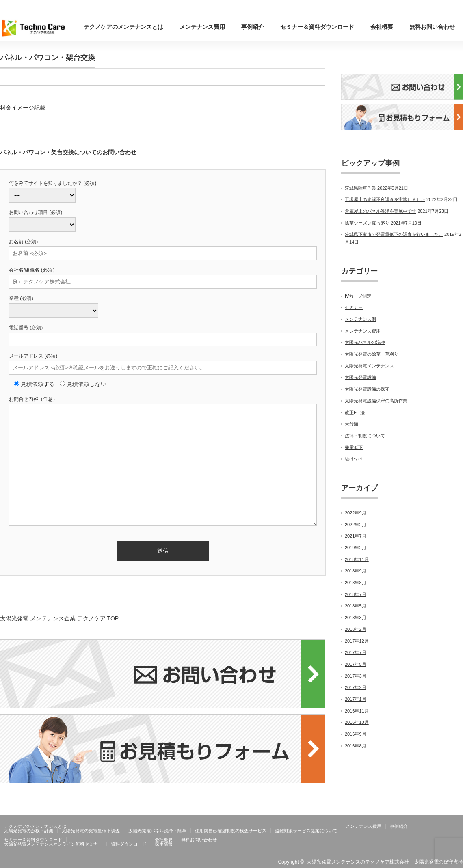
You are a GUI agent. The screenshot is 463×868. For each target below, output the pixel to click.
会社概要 (382, 27)
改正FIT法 (355, 412)
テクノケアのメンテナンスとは (123, 27)
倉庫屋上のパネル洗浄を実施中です (381, 211)
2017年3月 (356, 676)
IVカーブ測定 (358, 296)
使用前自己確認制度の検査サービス (231, 831)
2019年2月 (356, 548)
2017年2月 (356, 687)
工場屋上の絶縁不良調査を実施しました (385, 199)
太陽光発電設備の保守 (367, 389)
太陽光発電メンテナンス (369, 366)
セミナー (354, 307)
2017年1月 (356, 699)
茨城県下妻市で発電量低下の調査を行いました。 (394, 234)
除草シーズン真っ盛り (367, 223)
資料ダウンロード (129, 844)
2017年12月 (357, 641)
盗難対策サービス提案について (306, 831)
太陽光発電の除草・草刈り (372, 354)
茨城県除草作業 (360, 188)
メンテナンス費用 (202, 27)
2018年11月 (357, 559)
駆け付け (354, 459)
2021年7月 (356, 536)
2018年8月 (356, 583)
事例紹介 (253, 27)
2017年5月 (356, 664)
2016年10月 (357, 722)
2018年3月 (356, 618)
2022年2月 (356, 525)
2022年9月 (356, 513)
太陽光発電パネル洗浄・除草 (157, 831)
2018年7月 (356, 594)
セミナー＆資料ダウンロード (317, 27)
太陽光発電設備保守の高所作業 (376, 401)
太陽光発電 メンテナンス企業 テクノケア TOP (59, 618)
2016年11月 (357, 711)
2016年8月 (356, 746)
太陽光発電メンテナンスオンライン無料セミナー (53, 844)
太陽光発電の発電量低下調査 (91, 831)
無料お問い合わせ (432, 27)
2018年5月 (356, 606)
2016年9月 (356, 734)
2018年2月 (356, 629)
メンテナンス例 (360, 319)
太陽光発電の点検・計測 (29, 831)
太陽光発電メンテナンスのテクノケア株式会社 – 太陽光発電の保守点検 (385, 862)
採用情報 (164, 844)
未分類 (352, 424)
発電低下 (354, 447)
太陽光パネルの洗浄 (365, 342)
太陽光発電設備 (360, 377)
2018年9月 (356, 571)
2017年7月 (356, 652)
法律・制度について (365, 436)
